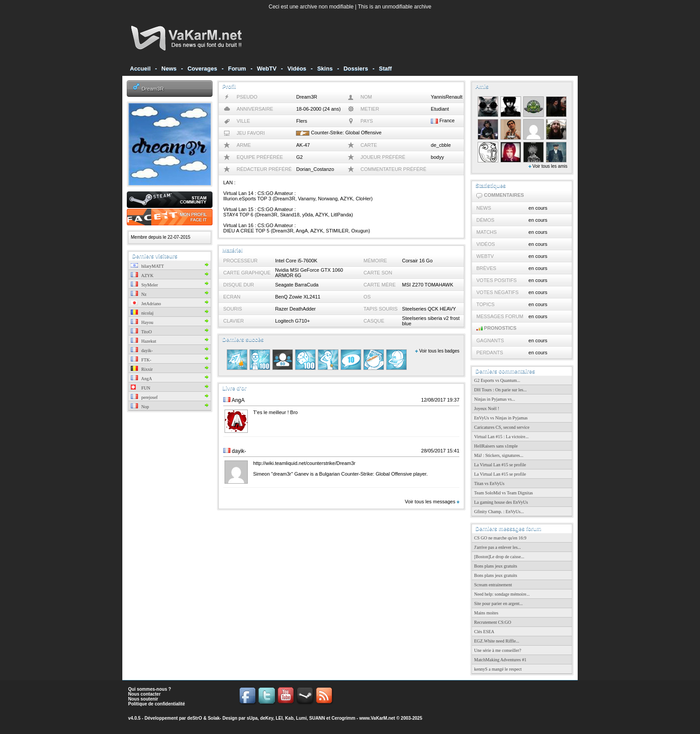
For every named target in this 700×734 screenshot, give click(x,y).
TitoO (141, 332)
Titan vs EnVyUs (489, 483)
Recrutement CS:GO (493, 622)
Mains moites (486, 613)
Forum (237, 68)
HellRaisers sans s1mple (496, 446)
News (169, 68)
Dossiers (356, 68)
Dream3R (153, 89)
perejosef (144, 397)
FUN (141, 388)
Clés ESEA (484, 632)
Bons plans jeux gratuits (496, 566)
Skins (325, 68)
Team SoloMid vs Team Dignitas (504, 493)
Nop (140, 407)
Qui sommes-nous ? (150, 689)
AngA (141, 379)
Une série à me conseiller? (498, 650)
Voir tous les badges (437, 351)
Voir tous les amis (548, 166)
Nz (139, 294)
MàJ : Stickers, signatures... (499, 455)
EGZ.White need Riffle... (497, 641)
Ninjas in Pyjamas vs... (495, 399)
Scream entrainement (493, 585)
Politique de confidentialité (156, 704)
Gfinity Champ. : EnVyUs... (499, 512)
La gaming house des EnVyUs (501, 502)
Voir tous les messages (432, 502)
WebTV (267, 68)
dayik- (142, 350)
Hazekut (144, 341)
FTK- (141, 360)
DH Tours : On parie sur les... (500, 390)
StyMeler (144, 285)
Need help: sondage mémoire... (502, 594)
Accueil (140, 68)
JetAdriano (146, 304)
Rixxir (142, 369)
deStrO (194, 718)
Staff (385, 68)
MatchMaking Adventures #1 (500, 660)
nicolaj (142, 313)
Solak (214, 718)
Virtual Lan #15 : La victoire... (501, 437)
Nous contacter (144, 694)
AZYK (142, 276)
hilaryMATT (147, 266)
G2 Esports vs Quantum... (497, 380)
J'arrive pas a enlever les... (498, 547)
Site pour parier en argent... (498, 603)
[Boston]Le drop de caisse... (499, 557)
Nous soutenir (143, 699)
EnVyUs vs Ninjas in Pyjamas (501, 418)
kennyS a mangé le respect (498, 669)
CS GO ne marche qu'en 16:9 (500, 538)
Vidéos (297, 68)
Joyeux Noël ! (487, 408)
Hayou (142, 322)
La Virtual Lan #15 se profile (500, 465)
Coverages (202, 68)
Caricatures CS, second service (502, 427)
